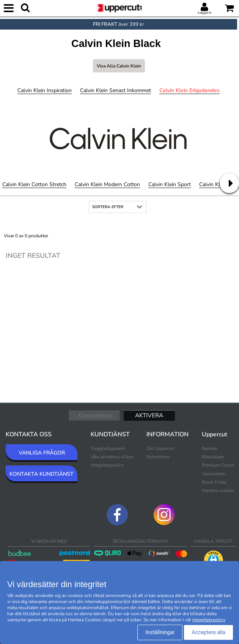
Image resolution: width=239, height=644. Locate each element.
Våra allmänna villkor (112, 457)
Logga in (204, 13)
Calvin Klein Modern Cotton (107, 184)
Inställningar (160, 632)
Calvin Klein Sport (170, 184)
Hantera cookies (218, 490)
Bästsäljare (213, 457)
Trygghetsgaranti (108, 448)
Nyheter (210, 448)
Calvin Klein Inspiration (45, 90)
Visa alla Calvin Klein (119, 66)
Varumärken (214, 474)
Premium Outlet (218, 465)
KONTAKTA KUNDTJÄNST (42, 474)
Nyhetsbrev (158, 457)
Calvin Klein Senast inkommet (116, 90)
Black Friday (214, 482)
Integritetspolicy (107, 465)
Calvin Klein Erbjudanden (189, 90)
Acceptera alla (208, 632)
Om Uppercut (160, 448)
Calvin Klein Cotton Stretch (34, 184)
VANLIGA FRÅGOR (42, 453)
